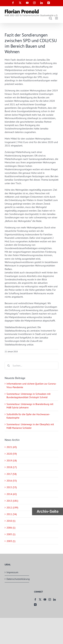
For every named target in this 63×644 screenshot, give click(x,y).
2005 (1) (11, 534)
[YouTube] (45, 599)
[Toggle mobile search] (50, 18)
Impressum (12, 572)
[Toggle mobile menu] (57, 18)
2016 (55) (12, 481)
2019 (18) (12, 460)
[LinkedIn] (54, 599)
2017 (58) (12, 474)
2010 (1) (11, 521)
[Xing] (35, 605)
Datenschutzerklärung (17, 579)
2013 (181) (12, 501)
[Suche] (9, 366)
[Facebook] (35, 599)
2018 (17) (12, 467)
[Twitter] (40, 599)
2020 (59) (12, 454)
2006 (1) (11, 528)
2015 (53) (12, 487)
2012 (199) (12, 507)
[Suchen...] (31, 366)
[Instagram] (50, 599)
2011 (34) (12, 514)
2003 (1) (11, 541)
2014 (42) (12, 494)
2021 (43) (12, 447)
